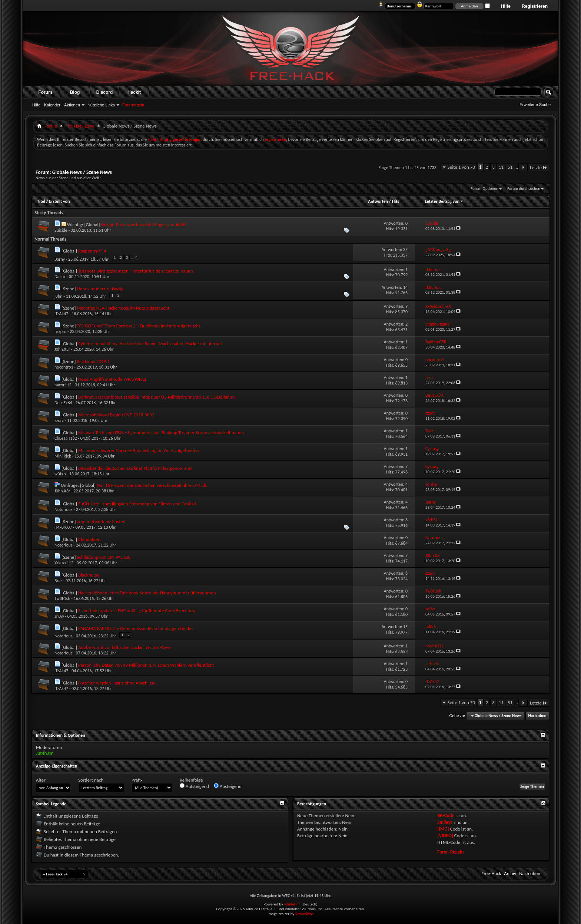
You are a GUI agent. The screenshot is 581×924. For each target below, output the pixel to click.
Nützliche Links (101, 105)
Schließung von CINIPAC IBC (104, 557)
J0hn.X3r (62, 349)
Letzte (539, 167)
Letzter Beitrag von (444, 201)
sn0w (59, 616)
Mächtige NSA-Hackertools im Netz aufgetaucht (123, 308)
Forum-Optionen (484, 189)
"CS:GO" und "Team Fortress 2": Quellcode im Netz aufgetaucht (138, 326)
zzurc (59, 420)
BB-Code (446, 816)
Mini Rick (63, 456)
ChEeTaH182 (66, 438)
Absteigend (228, 786)
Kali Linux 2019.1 (93, 361)
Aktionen (72, 105)
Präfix (137, 780)
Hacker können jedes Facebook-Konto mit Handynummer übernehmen (147, 593)
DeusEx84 (63, 403)
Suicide (61, 230)
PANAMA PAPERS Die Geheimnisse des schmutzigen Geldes (136, 628)
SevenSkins (304, 914)
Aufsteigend (194, 786)
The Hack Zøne (80, 126)
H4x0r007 (63, 527)
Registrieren (535, 6)
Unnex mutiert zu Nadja (100, 289)
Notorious (64, 509)
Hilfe (506, 6)
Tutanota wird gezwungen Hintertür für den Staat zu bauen (136, 271)
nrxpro (60, 331)
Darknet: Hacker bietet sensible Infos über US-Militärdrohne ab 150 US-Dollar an (157, 397)
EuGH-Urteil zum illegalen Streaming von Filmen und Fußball (137, 504)
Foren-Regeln (450, 852)
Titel (41, 201)
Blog (75, 92)
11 (501, 167)
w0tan (60, 474)
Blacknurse (89, 575)
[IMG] (443, 829)
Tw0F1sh (62, 598)
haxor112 (63, 385)
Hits (396, 201)
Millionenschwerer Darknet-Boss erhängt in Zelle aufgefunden (139, 450)
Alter (41, 780)
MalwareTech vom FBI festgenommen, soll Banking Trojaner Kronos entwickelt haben (161, 433)
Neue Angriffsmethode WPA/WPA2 (112, 379)
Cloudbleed (89, 539)
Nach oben (537, 716)
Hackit (134, 92)
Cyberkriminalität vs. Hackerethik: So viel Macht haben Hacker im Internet (150, 344)
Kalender (52, 105)
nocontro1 (64, 367)
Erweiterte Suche (535, 105)
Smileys (445, 822)
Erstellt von (59, 201)
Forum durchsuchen (524, 189)
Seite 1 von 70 (461, 167)
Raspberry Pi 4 (92, 251)
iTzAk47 (61, 314)
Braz (58, 581)
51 (510, 167)
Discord (105, 92)
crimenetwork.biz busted (101, 522)
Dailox (60, 277)
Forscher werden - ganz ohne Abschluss (117, 683)
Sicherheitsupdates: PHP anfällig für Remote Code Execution (137, 610)
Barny (60, 259)
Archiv (510, 873)
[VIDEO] (445, 836)
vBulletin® (292, 904)
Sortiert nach (91, 780)
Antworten (378, 201)
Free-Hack (491, 873)
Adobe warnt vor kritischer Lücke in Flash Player (125, 647)
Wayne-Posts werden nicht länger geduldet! (143, 225)
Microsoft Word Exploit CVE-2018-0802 (116, 415)
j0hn (59, 296)
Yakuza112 (64, 563)
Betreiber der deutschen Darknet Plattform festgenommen (135, 468)
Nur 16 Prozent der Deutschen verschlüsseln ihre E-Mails (152, 485)
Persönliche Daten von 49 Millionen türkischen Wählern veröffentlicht (146, 665)
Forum (45, 92)
